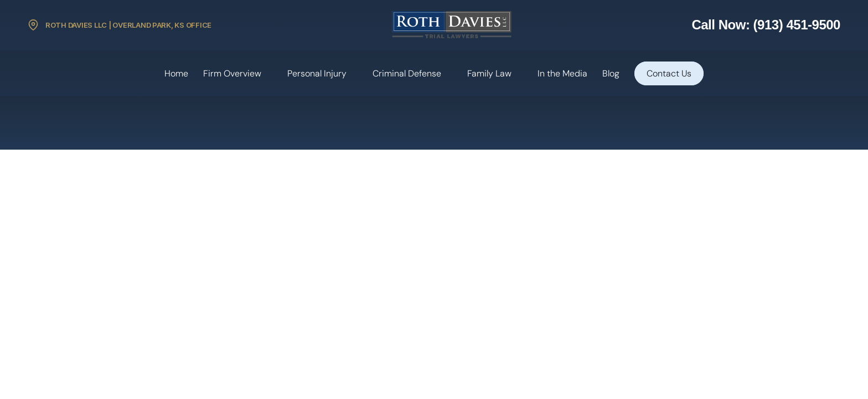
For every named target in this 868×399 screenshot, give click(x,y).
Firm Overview (232, 73)
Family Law (489, 73)
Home (176, 73)
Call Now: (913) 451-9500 (766, 25)
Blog (611, 73)
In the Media (562, 73)
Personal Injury (317, 73)
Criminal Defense (407, 73)
